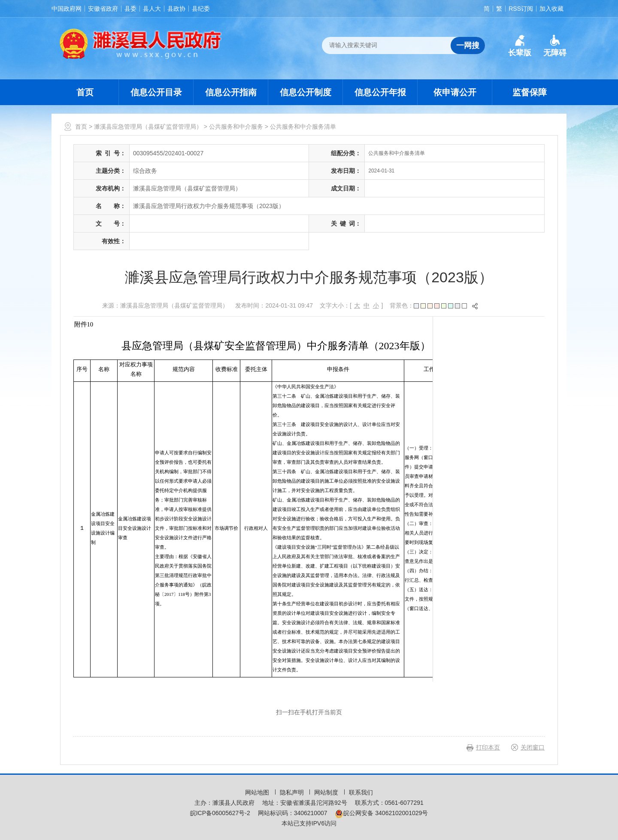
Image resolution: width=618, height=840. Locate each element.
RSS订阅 (521, 9)
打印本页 (488, 747)
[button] (520, 46)
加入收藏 (551, 9)
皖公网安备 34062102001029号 (381, 813)
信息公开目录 (156, 92)
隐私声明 (293, 792)
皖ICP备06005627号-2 (220, 813)
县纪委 (201, 9)
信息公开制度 (306, 92)
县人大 (152, 9)
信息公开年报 (380, 92)
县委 (130, 9)
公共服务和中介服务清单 (303, 127)
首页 (85, 92)
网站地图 (258, 792)
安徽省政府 (103, 9)
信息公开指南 (231, 92)
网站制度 (327, 792)
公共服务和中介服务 (236, 127)
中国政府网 (67, 9)
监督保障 (530, 92)
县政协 (176, 9)
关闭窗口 (533, 747)
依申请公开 (455, 92)
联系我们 (361, 792)
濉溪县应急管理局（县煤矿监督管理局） (148, 127)
